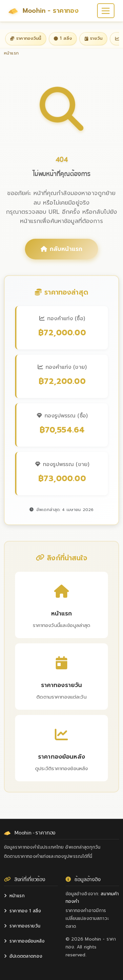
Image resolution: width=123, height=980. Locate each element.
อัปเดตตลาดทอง (23, 956)
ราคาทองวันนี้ (26, 38)
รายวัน (93, 38)
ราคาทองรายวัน (22, 926)
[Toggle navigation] (106, 11)
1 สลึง (63, 38)
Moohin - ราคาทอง (44, 11)
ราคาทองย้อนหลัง (24, 941)
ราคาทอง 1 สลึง (22, 911)
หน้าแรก (14, 896)
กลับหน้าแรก (61, 249)
